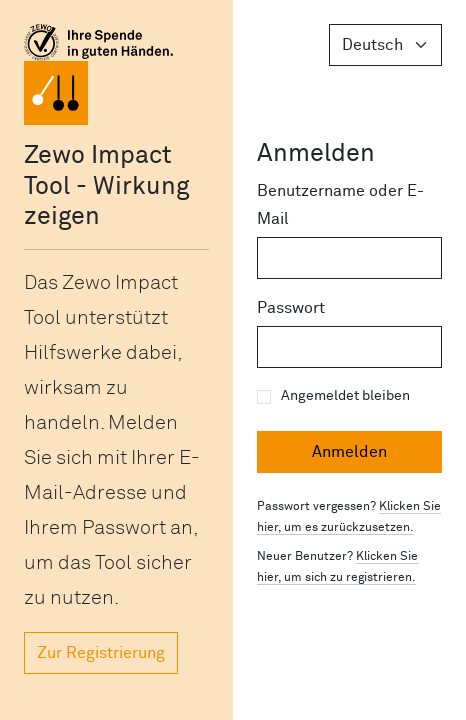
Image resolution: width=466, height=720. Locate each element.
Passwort (291, 308)
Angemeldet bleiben (345, 396)
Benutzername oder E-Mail (340, 205)
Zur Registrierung (101, 653)
